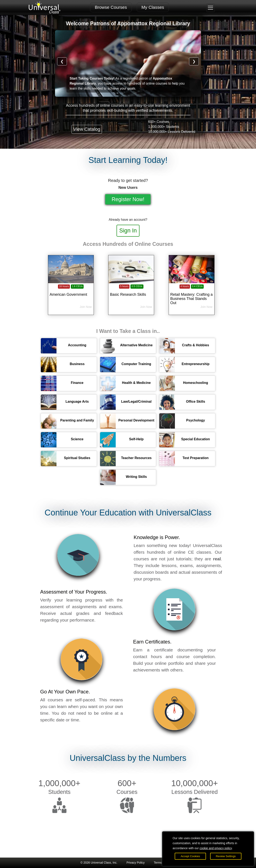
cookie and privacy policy (216, 848)
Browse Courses (111, 7)
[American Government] (71, 292)
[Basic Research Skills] (131, 292)
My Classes (153, 7)
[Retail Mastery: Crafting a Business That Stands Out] (192, 292)
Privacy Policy (136, 863)
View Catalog (87, 129)
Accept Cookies (190, 856)
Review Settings (226, 856)
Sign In (128, 231)
